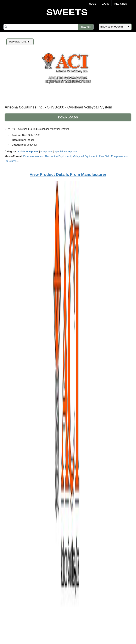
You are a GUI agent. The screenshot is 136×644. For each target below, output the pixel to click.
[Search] (49, 27)
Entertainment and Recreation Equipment (47, 156)
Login (105, 4)
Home (92, 4)
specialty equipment (66, 151)
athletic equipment (28, 151)
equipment (47, 151)
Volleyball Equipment (85, 156)
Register (120, 4)
